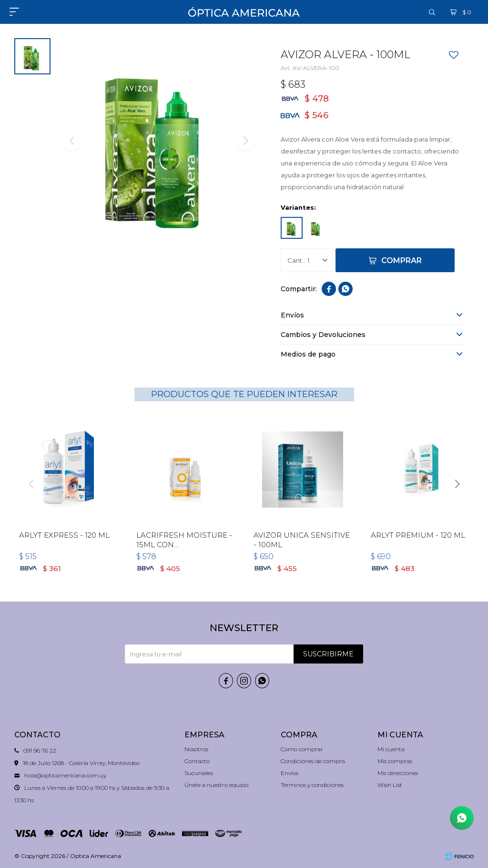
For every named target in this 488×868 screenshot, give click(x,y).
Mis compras (395, 761)
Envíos (290, 773)
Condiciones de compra (313, 761)
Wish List (390, 785)
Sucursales (199, 773)
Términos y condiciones (312, 785)
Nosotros (196, 749)
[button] (457, 484)
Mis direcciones (398, 773)
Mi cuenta (391, 749)
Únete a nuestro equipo (216, 785)
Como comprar (302, 749)
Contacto (197, 761)
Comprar (402, 260)
